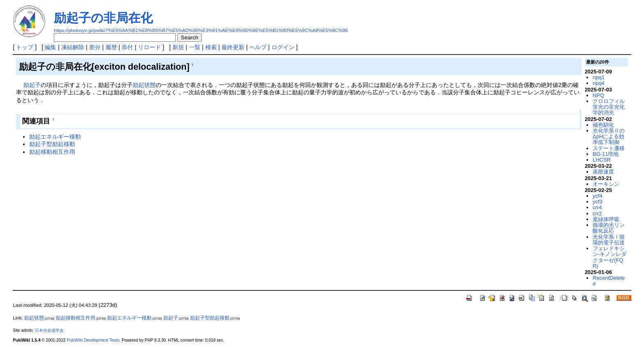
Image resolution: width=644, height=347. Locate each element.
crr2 (597, 213)
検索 (211, 47)
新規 (178, 47)
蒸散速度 (603, 172)
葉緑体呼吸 (606, 219)
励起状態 (144, 85)
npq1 (599, 77)
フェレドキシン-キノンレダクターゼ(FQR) (609, 257)
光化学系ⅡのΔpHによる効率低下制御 (609, 137)
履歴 (111, 47)
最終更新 (233, 47)
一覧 (195, 47)
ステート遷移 (609, 148)
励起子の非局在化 (103, 18)
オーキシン (606, 184)
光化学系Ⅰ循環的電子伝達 (609, 240)
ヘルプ (258, 47)
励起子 (32, 85)
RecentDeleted (609, 281)
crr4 (597, 207)
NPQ (598, 95)
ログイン (283, 47)
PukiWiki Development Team (93, 340)
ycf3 (598, 202)
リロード (149, 47)
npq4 (599, 83)
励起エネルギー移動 (55, 137)
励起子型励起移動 (52, 144)
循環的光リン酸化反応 (609, 228)
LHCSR (602, 160)
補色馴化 (603, 125)
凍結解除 (73, 47)
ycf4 (598, 196)
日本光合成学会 (49, 330)
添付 (127, 47)
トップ (25, 47)
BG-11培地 (606, 154)
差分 (95, 47)
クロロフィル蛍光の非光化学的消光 (609, 107)
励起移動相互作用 (52, 152)
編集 (51, 47)
